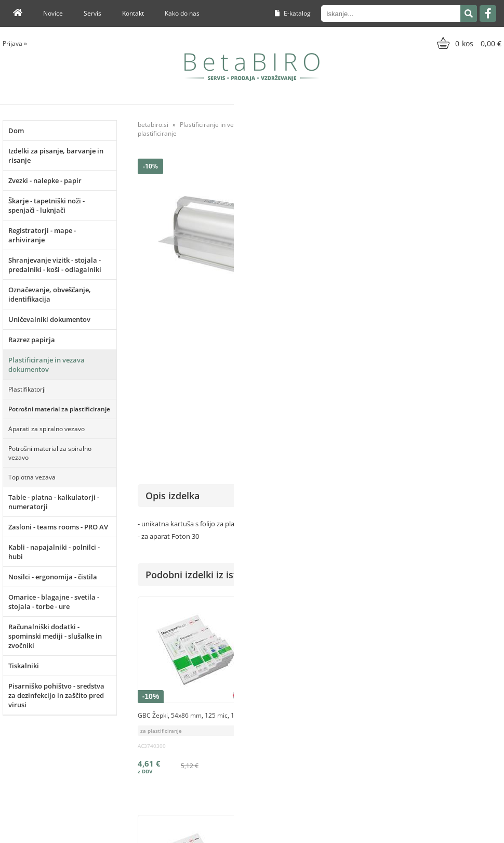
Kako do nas (182, 13)
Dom (16, 131)
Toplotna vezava (32, 477)
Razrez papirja (32, 340)
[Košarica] (468, 43)
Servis (92, 13)
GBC (495, 338)
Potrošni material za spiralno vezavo (50, 453)
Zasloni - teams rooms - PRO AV (58, 527)
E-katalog (293, 13)
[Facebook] (488, 14)
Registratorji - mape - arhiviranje (42, 235)
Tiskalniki (24, 666)
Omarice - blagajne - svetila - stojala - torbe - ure (54, 602)
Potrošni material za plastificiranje (59, 409)
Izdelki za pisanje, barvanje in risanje (56, 155)
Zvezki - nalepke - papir (45, 180)
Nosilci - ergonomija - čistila (53, 577)
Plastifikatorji (27, 389)
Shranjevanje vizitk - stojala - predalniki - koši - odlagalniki (55, 265)
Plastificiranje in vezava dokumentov (47, 365)
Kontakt (133, 13)
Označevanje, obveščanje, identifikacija (50, 294)
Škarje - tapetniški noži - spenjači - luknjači (47, 205)
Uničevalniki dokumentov (49, 319)
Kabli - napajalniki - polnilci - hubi (54, 552)
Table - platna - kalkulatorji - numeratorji (54, 502)
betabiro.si (153, 125)
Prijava (15, 43)
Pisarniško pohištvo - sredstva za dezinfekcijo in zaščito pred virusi (56, 695)
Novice (53, 13)
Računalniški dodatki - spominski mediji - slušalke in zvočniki (55, 636)
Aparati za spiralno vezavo (47, 429)
